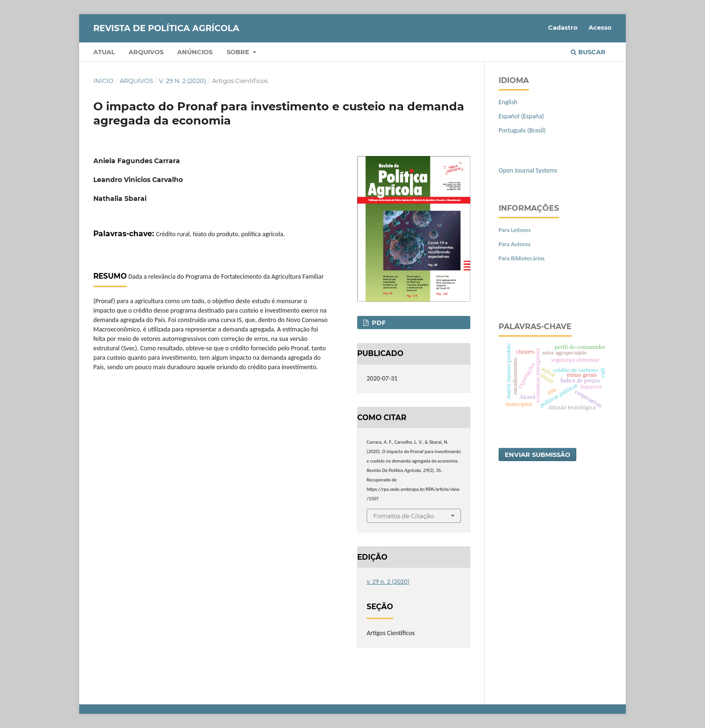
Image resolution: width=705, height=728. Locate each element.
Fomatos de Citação (404, 516)
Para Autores (515, 244)
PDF (378, 323)
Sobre (239, 52)
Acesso (600, 27)
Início (103, 81)
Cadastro (563, 27)
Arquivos (146, 52)
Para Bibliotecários (522, 258)
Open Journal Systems (528, 170)
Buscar (588, 52)
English (508, 102)
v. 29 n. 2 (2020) (182, 81)
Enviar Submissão (537, 455)
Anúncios (195, 52)
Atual (104, 52)
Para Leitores (515, 230)
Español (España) (521, 116)
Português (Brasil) (522, 130)
